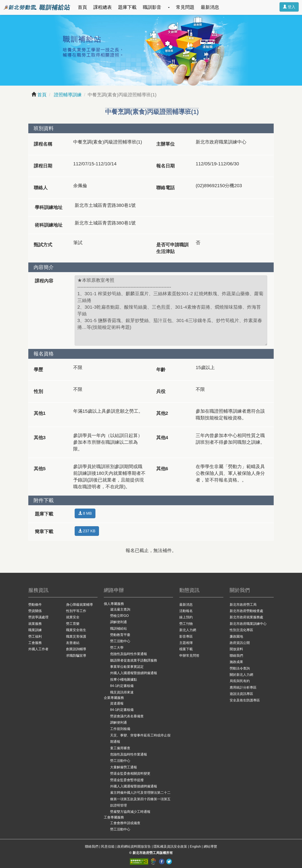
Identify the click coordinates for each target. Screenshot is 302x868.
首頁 (82, 7)
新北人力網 (188, 630)
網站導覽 (210, 846)
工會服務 (35, 643)
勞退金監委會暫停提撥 (127, 780)
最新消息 (210, 7)
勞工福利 (35, 636)
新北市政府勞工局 (243, 605)
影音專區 (186, 636)
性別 (38, 391)
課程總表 (103, 7)
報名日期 (165, 166)
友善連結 (73, 643)
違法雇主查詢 (120, 609)
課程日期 (43, 166)
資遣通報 (117, 703)
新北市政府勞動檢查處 (246, 611)
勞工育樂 (73, 624)
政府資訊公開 (240, 643)
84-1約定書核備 (122, 686)
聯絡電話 (165, 188)
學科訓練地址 (49, 207)
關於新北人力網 (241, 675)
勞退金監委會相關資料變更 (130, 773)
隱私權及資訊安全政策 (171, 846)
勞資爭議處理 (38, 617)
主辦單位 (165, 144)
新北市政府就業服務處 (246, 617)
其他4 (162, 438)
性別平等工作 (76, 611)
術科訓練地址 (49, 225)
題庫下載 (127, 7)
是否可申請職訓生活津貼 (172, 248)
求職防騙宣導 (76, 656)
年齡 (161, 370)
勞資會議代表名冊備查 (127, 716)
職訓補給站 (118, 628)
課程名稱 (43, 144)
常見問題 (185, 7)
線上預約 (186, 617)
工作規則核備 (120, 729)
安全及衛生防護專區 (245, 700)
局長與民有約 (240, 681)
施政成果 (236, 662)
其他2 (162, 413)
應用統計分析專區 (243, 687)
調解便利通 (118, 622)
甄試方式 (43, 245)
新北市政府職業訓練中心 (248, 624)
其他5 (40, 469)
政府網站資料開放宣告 (134, 846)
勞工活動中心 (120, 641)
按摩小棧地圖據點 (124, 679)
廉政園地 (236, 636)
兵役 (161, 391)
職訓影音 (152, 7)
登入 (289, 7)
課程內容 (44, 281)
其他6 (162, 469)
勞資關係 (35, 611)
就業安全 (73, 617)
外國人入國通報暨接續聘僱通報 (134, 673)
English (196, 846)
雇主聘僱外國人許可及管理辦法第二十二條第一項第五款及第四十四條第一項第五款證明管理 (140, 799)
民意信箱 (108, 846)
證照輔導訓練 (67, 95)
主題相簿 (186, 643)
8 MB (85, 513)
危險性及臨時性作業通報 (129, 654)
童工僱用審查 (120, 748)
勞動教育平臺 (120, 635)
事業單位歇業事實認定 (127, 667)
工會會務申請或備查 (125, 823)
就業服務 (35, 624)
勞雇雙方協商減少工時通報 (130, 812)
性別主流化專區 (241, 630)
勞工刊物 (186, 624)
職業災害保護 (76, 636)
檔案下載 (186, 649)
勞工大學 (117, 648)
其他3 (40, 438)
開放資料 (236, 649)
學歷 (38, 370)
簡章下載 (44, 532)
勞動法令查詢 (240, 668)
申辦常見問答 (189, 656)
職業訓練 (35, 630)
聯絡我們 (236, 656)
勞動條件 (35, 605)
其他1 (40, 413)
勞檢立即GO (119, 616)
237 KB (87, 531)
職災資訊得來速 (122, 692)
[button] (169, 7)
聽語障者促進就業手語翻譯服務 (134, 660)
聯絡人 (41, 188)
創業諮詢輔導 (76, 649)
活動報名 (186, 611)
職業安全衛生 (76, 630)
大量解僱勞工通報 (124, 767)
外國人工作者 (38, 649)
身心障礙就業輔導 (79, 605)
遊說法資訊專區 (241, 694)
